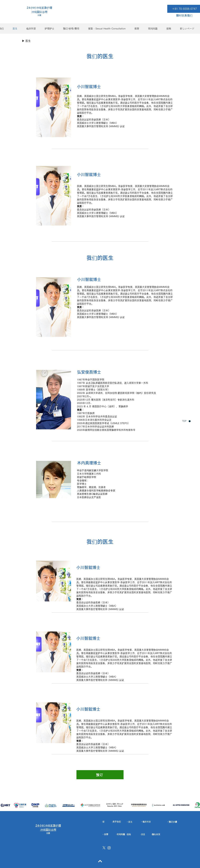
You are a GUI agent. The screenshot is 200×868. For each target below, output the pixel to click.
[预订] (100, 775)
